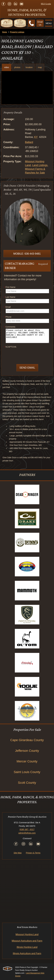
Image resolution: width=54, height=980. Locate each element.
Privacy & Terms (33, 853)
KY (36, 137)
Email (7, 307)
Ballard (29, 142)
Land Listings (40, 165)
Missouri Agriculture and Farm (27, 941)
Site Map (17, 853)
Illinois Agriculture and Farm (27, 953)
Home (5, 32)
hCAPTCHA (10, 347)
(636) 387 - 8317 (27, 829)
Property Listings (17, 32)
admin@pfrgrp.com (27, 833)
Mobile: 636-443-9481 (27, 254)
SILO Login (46, 4)
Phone (8, 317)
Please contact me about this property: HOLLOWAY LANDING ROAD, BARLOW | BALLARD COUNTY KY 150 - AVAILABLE (27, 336)
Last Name (10, 297)
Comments (10, 327)
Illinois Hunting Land (27, 947)
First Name (10, 287)
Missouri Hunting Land (27, 934)
